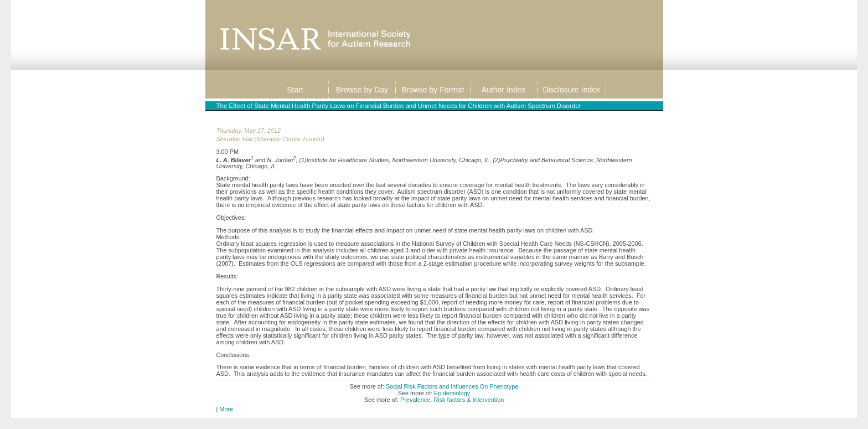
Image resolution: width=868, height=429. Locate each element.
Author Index (503, 90)
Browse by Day (362, 90)
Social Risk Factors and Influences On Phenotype (452, 386)
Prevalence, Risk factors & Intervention (452, 400)
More (226, 409)
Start (295, 90)
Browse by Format (433, 90)
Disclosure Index (572, 90)
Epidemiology (452, 393)
